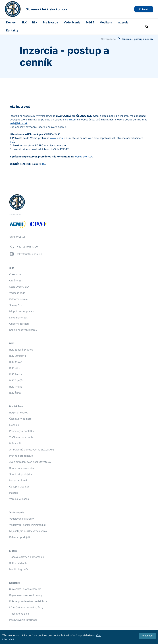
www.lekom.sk (58, 138)
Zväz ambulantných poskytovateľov (30, 462)
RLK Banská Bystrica (21, 350)
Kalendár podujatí (20, 537)
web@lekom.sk (19, 123)
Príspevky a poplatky (22, 431)
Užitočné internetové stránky (26, 607)
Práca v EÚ (16, 443)
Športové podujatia (21, 474)
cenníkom (71, 120)
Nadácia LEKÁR (18, 480)
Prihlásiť (144, 9)
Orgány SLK (16, 281)
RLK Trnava (16, 387)
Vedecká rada (17, 293)
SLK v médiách (18, 563)
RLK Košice (16, 362)
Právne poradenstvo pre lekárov (28, 601)
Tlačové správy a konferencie (27, 557)
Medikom (106, 22)
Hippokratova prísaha (22, 311)
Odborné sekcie (18, 299)
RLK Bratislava (18, 356)
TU (12, 142)
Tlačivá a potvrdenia (21, 437)
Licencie (14, 425)
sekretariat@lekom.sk (29, 254)
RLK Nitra (15, 368)
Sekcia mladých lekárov (23, 330)
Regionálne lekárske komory (26, 595)
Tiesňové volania (19, 614)
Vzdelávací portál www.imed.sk (28, 525)
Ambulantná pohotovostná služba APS (32, 450)
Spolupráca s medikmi (22, 468)
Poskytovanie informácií (23, 620)
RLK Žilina (15, 393)
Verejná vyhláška (19, 499)
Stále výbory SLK (19, 287)
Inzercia (123, 22)
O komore (15, 274)
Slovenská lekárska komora (25, 589)
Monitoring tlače (19, 569)
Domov (11, 22)
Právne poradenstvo (21, 456)
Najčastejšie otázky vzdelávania (28, 531)
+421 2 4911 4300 (27, 247)
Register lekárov (19, 413)
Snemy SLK (16, 305)
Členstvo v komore (20, 419)
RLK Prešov (16, 374)
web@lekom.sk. (84, 157)
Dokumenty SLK (19, 318)
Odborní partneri (19, 324)
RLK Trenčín (16, 380)
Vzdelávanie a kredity (22, 519)
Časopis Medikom (20, 487)
